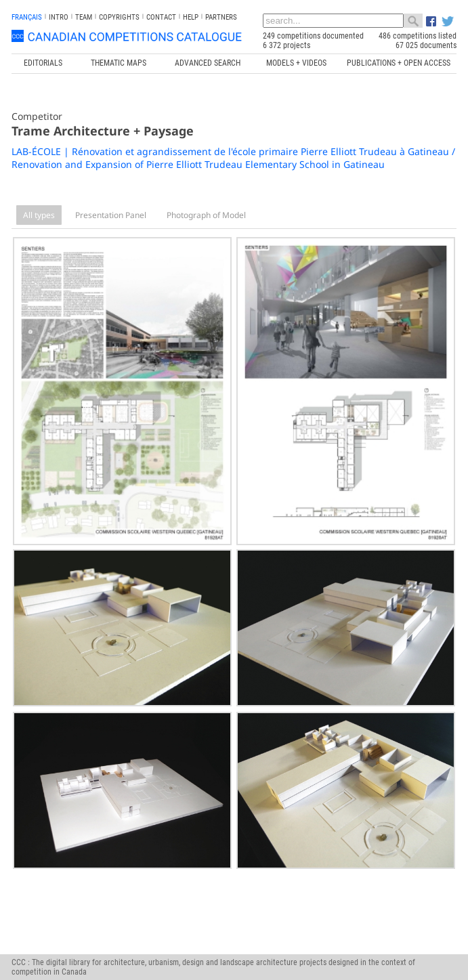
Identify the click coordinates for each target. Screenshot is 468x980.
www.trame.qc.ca (196, 938)
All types (39, 215)
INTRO (59, 17)
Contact (161, 17)
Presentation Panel (111, 215)
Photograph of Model (206, 215)
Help (191, 17)
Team (84, 17)
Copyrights (119, 17)
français (27, 17)
